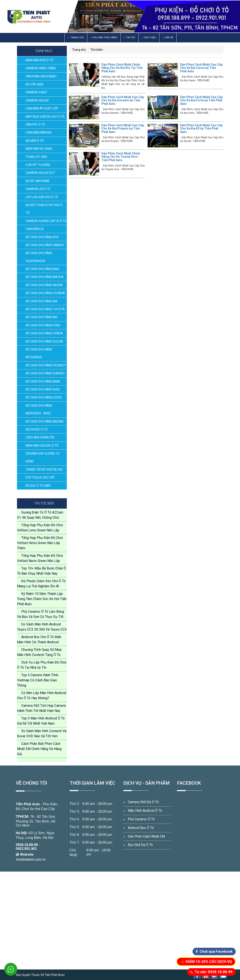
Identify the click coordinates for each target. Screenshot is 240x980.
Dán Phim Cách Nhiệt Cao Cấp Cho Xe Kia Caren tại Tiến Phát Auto (201, 68)
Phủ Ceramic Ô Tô (141, 819)
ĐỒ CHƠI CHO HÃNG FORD (43, 325)
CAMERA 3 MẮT (37, 92)
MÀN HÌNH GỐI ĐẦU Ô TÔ (42, 446)
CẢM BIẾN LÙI (35, 229)
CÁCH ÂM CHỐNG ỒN (40, 437)
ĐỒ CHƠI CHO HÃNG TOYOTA (45, 309)
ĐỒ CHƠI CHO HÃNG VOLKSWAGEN (39, 257)
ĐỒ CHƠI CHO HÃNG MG (41, 317)
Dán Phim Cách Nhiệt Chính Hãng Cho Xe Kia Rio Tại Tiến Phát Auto (122, 68)
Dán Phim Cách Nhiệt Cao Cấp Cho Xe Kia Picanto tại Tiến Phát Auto (123, 129)
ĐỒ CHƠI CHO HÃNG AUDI (43, 389)
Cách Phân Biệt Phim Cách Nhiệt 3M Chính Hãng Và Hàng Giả (39, 749)
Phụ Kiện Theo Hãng (104, 38)
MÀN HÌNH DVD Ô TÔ (39, 60)
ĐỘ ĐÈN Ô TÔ (35, 141)
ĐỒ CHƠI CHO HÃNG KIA (41, 301)
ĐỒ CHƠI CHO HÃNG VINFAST (45, 245)
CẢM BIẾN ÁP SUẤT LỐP (42, 108)
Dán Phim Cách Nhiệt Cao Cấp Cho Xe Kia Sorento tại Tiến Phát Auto (123, 100)
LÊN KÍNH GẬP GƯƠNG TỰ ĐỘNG (43, 457)
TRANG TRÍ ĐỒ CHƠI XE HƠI (44, 469)
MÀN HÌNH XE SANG (39, 149)
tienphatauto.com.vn (31, 859)
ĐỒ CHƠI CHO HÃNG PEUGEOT (46, 365)
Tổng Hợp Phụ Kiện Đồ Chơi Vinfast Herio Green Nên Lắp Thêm (40, 543)
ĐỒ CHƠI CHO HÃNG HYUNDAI (45, 293)
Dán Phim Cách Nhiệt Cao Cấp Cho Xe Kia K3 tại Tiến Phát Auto (201, 129)
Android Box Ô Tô (141, 828)
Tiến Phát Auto (28, 804)
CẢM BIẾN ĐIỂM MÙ (39, 133)
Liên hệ (168, 38)
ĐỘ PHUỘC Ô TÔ (37, 429)
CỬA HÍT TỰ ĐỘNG (38, 165)
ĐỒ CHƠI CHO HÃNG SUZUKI (44, 341)
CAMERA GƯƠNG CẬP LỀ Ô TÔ (46, 221)
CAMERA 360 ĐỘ (37, 100)
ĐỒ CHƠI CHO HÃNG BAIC (43, 269)
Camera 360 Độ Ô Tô (143, 802)
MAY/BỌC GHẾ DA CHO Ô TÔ (45, 117)
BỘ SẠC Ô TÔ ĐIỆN (38, 486)
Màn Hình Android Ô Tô (145, 811)
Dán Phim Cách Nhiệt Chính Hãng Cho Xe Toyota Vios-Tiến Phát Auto (121, 157)
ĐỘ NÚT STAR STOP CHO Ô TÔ (44, 209)
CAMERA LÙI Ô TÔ (38, 189)
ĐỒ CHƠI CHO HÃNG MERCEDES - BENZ (39, 409)
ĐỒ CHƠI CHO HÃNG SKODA (44, 285)
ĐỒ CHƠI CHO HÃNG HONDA (44, 333)
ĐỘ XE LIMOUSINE (38, 181)
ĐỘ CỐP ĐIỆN (34, 84)
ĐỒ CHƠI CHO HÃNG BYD (42, 237)
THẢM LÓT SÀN (36, 157)
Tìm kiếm (97, 50)
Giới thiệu (149, 38)
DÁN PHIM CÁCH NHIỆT (41, 76)
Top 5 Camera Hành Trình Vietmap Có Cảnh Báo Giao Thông (38, 680)
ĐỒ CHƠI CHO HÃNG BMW (43, 381)
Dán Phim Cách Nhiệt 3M (146, 836)
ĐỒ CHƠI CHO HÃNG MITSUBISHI (39, 353)
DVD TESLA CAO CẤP (40, 477)
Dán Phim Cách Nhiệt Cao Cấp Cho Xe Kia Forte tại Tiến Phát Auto (201, 100)
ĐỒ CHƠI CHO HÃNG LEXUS (44, 397)
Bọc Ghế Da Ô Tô (140, 845)
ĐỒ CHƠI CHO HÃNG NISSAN (44, 421)
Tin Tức (130, 38)
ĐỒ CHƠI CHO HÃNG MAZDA (45, 277)
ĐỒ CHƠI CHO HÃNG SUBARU (45, 373)
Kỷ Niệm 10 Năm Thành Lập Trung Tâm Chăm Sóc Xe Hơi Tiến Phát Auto (42, 599)
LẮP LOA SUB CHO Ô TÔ (42, 197)
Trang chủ (76, 38)
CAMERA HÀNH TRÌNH (41, 68)
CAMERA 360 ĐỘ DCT (40, 173)
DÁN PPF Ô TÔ (35, 125)
